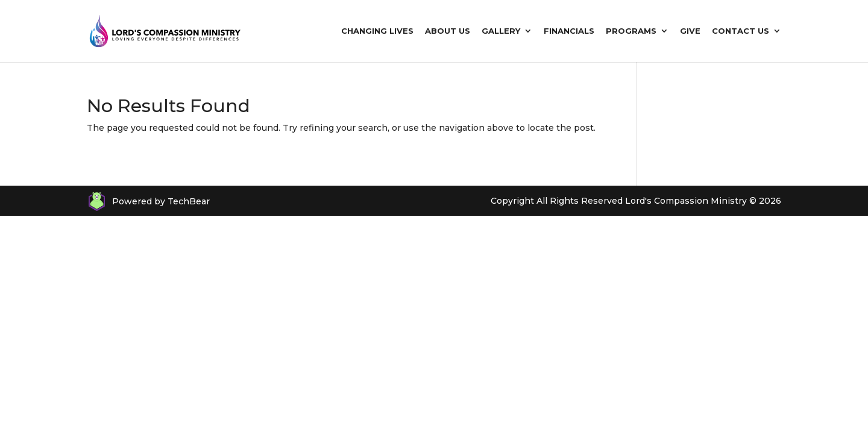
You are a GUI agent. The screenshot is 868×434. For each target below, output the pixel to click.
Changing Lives (377, 31)
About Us (448, 31)
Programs (631, 31)
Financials (569, 31)
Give (690, 31)
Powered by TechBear (161, 201)
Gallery (501, 31)
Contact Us (741, 31)
